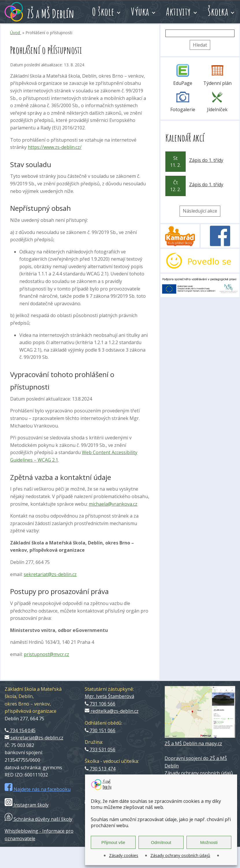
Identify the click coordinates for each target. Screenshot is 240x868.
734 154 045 (20, 730)
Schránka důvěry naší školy (38, 819)
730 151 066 (100, 730)
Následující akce (200, 211)
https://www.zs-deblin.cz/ (55, 147)
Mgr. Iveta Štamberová (109, 696)
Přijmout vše (113, 842)
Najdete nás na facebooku (38, 789)
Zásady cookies (124, 855)
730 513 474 (100, 769)
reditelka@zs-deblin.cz (112, 711)
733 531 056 (100, 750)
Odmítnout (161, 842)
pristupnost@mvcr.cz (46, 654)
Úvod (16, 33)
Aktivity (178, 12)
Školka (218, 12)
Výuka (140, 12)
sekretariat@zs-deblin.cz (50, 574)
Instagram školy (27, 805)
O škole (103, 12)
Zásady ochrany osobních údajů (180, 855)
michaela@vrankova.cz (113, 504)
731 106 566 (100, 704)
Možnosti (209, 842)
